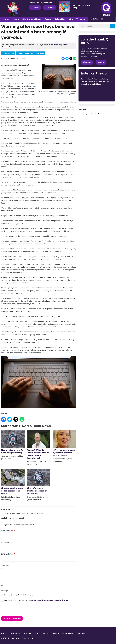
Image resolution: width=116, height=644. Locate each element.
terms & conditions (59, 600)
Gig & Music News (32, 19)
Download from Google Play (89, 96)
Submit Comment (12, 618)
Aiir (33, 638)
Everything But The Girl (81, 5)
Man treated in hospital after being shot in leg (13, 442)
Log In (101, 62)
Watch (49, 7)
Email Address (8, 554)
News (16, 19)
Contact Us (82, 633)
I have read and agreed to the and (37, 600)
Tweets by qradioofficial (89, 114)
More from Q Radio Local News (32, 53)
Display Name (8, 531)
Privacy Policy (68, 633)
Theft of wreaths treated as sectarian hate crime (39, 482)
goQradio (82, 109)
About (4, 633)
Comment (6, 565)
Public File (27, 633)
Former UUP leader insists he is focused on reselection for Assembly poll (39, 445)
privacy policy (38, 600)
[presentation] (18, 609)
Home (6, 19)
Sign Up (87, 62)
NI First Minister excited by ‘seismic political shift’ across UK (64, 443)
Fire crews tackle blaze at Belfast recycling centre (13, 482)
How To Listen (15, 633)
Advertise (60, 19)
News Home (9, 53)
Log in (5, 525)
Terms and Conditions (51, 633)
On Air (48, 19)
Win (71, 19)
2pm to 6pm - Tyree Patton (40, 2)
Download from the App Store (90, 90)
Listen (35, 7)
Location (6, 542)
